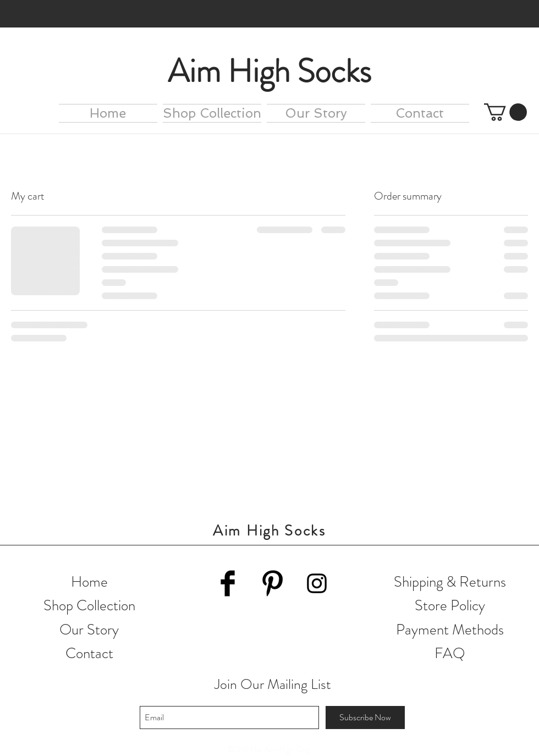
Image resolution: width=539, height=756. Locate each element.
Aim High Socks (269, 71)
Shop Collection (89, 605)
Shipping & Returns (450, 582)
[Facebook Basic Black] (228, 583)
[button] (505, 112)
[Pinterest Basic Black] (272, 583)
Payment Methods (450, 630)
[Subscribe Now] (365, 718)
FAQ (450, 653)
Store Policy (450, 605)
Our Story (89, 630)
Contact (89, 653)
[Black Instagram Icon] (317, 583)
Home (89, 582)
